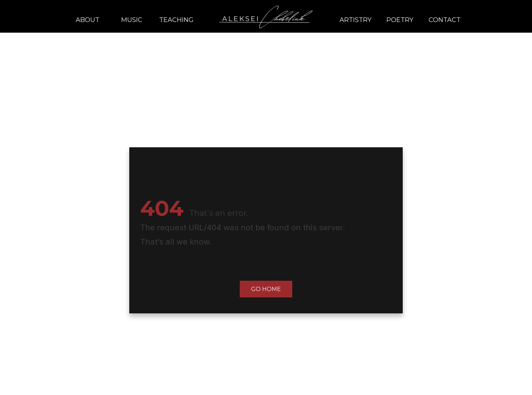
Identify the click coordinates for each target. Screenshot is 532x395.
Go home (266, 289)
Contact (445, 20)
